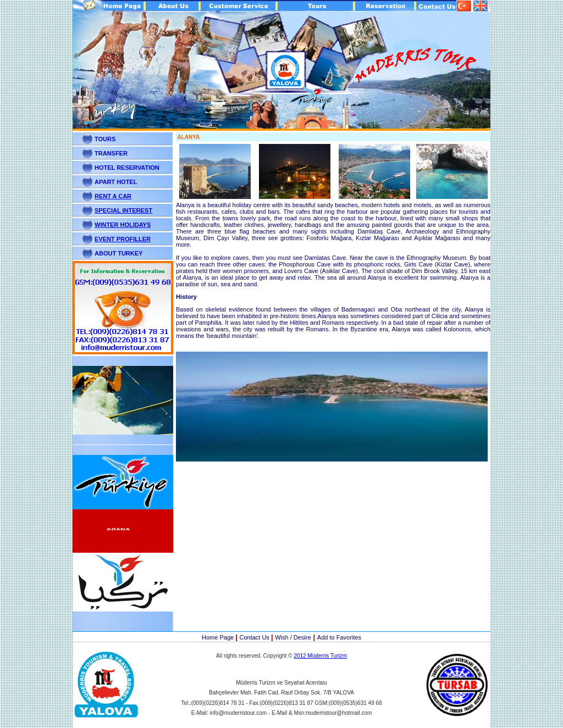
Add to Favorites (339, 637)
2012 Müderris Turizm (320, 656)
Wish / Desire (293, 637)
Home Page (219, 637)
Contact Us (255, 637)
